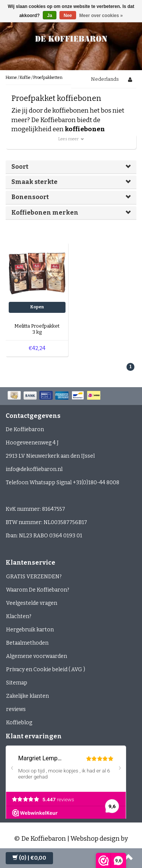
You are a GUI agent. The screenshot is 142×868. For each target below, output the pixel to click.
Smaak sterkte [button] (34, 182)
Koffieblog (19, 723)
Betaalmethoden (27, 643)
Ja (49, 16)
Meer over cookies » (101, 16)
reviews (16, 709)
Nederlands (105, 79)
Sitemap (17, 683)
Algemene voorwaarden (37, 656)
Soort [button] (20, 167)
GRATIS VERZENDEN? (34, 577)
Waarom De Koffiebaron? (38, 590)
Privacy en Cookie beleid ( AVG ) (46, 669)
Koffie (25, 78)
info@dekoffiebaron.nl (34, 469)
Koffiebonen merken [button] (45, 213)
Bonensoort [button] (30, 197)
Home (11, 78)
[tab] (71, 167)
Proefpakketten (48, 78)
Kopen (37, 307)
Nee (68, 16)
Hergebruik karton (30, 630)
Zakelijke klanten (27, 696)
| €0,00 (29, 858)
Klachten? (19, 616)
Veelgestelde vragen (32, 603)
